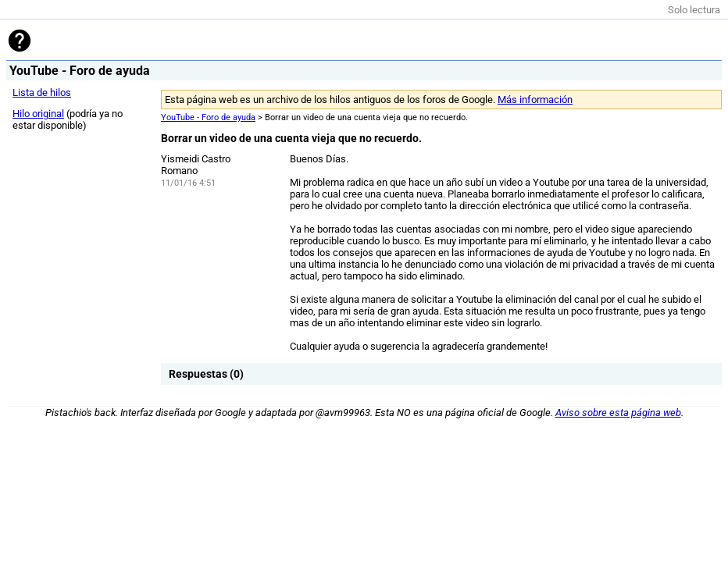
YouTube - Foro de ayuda (208, 117)
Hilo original (38, 114)
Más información (535, 100)
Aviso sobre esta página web (618, 413)
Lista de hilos (42, 92)
